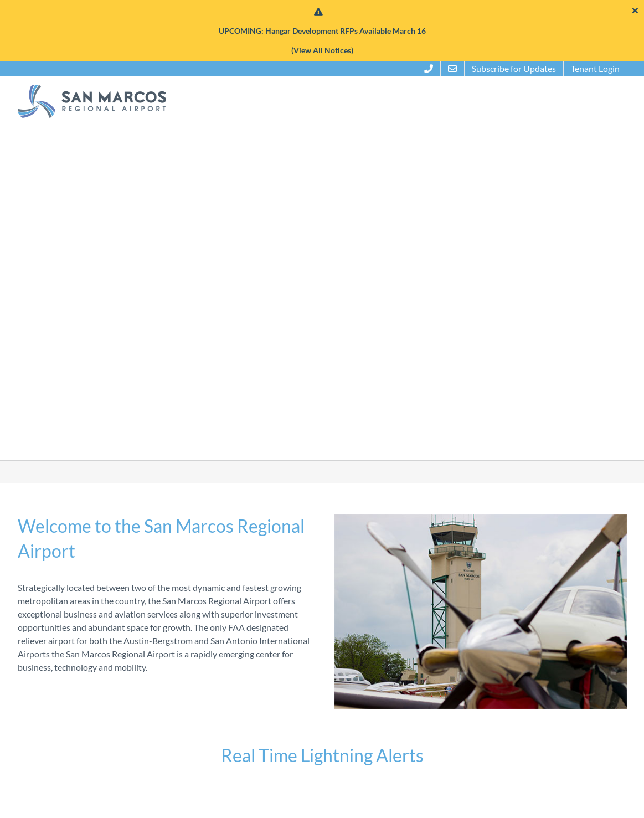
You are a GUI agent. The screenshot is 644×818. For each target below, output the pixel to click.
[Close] (635, 10)
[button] (616, 101)
